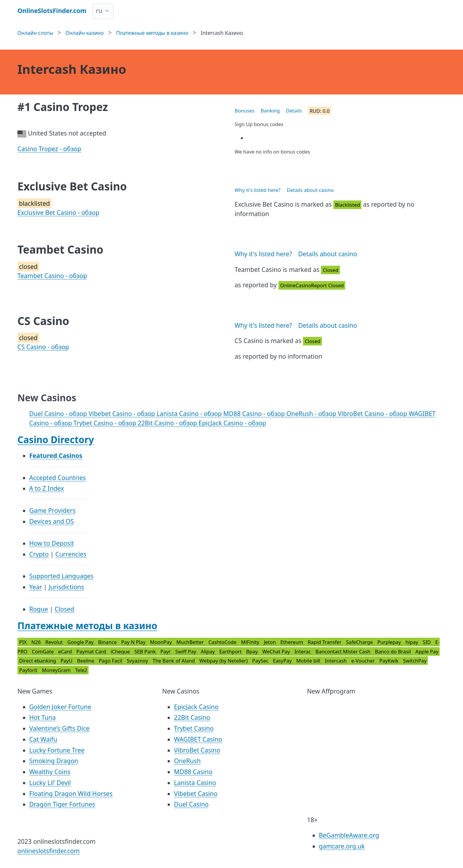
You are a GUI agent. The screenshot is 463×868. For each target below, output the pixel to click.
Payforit (29, 670)
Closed (64, 609)
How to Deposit (52, 543)
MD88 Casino (193, 772)
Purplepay (390, 642)
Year (36, 587)
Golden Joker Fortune (60, 707)
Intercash (336, 661)
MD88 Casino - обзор (255, 414)
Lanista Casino (195, 783)
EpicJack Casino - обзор (233, 423)
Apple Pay (427, 651)
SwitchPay (415, 661)
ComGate (43, 651)
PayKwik (390, 661)
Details (294, 111)
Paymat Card (92, 651)
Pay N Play (134, 642)
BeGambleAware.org (349, 835)
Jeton (270, 642)
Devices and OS (52, 521)
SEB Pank (146, 651)
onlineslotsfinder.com (49, 851)
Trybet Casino (194, 728)
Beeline (86, 661)
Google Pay (81, 642)
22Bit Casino (192, 717)
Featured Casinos (56, 456)
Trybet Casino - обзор (106, 423)
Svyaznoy (138, 661)
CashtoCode (223, 642)
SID (428, 642)
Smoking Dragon (54, 761)
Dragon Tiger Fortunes (62, 804)
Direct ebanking (38, 661)
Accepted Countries (58, 478)
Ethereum (292, 642)
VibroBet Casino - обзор (373, 414)
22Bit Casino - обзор (168, 423)
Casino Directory (56, 439)
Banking (270, 111)
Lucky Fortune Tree (57, 750)
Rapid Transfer (325, 642)
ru (99, 11)
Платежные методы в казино (87, 625)
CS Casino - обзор (43, 347)
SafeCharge (360, 642)
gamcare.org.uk (342, 846)
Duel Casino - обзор (59, 414)
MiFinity (251, 642)
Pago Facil (111, 661)
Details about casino (310, 190)
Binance (108, 642)
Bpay (253, 651)
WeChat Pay (277, 651)
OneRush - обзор (312, 414)
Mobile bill (309, 661)
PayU (67, 661)
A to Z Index (47, 488)
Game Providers (52, 510)
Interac (303, 651)
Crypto (39, 554)
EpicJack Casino (196, 707)
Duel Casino (191, 804)
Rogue (39, 609)
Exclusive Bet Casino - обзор (58, 213)
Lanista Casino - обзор (190, 414)
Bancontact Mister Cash (343, 651)
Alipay (208, 651)
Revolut (54, 642)
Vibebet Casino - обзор (123, 414)
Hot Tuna (43, 717)
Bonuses (245, 111)
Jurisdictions (66, 587)
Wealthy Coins (50, 772)
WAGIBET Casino (198, 739)
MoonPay (162, 642)
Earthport (231, 651)
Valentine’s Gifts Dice (59, 728)
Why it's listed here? (258, 190)
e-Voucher (363, 661)
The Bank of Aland (174, 661)
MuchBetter (191, 642)
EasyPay (283, 661)
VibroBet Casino (197, 750)
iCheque (121, 651)
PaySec (261, 661)
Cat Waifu (43, 739)
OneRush (187, 761)
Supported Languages (61, 576)
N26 (37, 642)
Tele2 (81, 670)
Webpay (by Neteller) (224, 661)
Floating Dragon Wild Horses (71, 794)
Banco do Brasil (394, 651)
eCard (66, 651)
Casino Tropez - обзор (49, 149)
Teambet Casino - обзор (52, 276)
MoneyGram (57, 670)
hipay (412, 642)
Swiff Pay (186, 651)
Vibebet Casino (196, 794)
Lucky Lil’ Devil (50, 783)
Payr (166, 651)
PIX (24, 642)
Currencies (71, 554)
